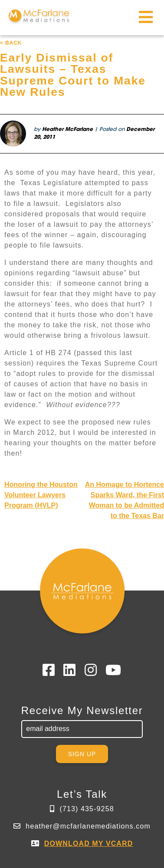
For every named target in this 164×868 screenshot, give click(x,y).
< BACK (11, 43)
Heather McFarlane (67, 130)
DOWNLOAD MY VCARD (89, 844)
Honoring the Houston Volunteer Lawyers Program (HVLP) (41, 495)
